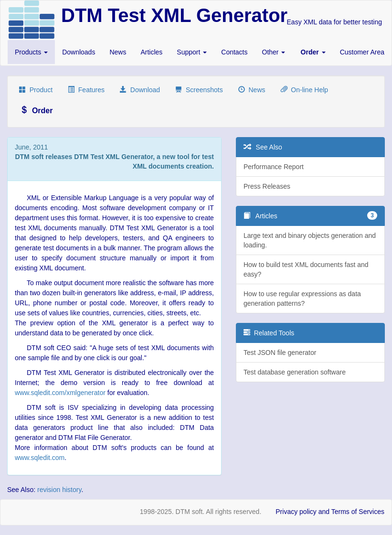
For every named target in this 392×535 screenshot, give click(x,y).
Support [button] (192, 52)
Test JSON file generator (280, 353)
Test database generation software (295, 372)
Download (140, 90)
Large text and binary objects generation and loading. (310, 240)
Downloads (79, 52)
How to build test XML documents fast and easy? (306, 269)
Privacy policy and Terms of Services (330, 512)
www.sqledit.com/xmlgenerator (60, 393)
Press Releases (267, 186)
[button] (313, 52)
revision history (59, 490)
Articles (151, 52)
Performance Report (274, 167)
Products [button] (31, 52)
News (118, 52)
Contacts (234, 52)
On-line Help (305, 90)
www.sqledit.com (40, 458)
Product (36, 90)
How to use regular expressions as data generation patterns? (302, 299)
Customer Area (362, 52)
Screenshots (199, 90)
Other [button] (274, 52)
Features (86, 90)
